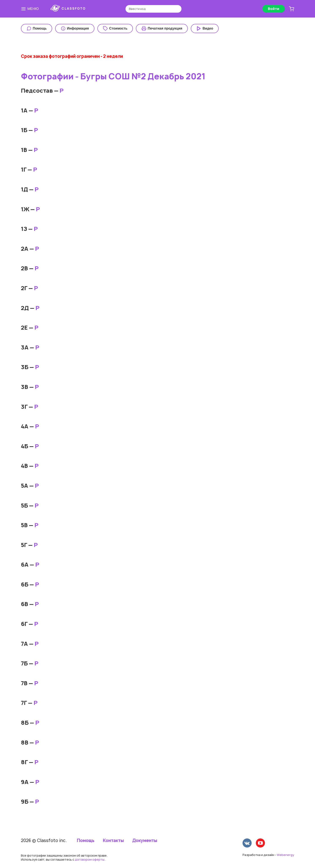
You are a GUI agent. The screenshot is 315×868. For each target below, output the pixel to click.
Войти (274, 9)
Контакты (113, 841)
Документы (145, 841)
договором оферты (90, 860)
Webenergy (285, 855)
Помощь (86, 841)
